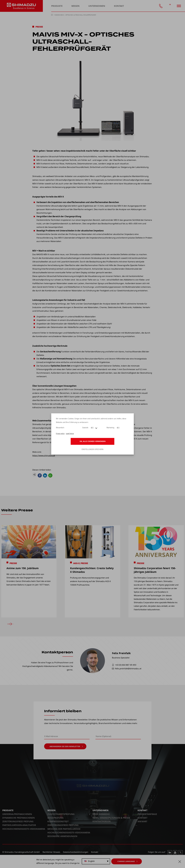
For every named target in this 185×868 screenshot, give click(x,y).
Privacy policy (60, 433)
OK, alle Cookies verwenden (93, 441)
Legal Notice (70, 433)
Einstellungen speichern (92, 449)
